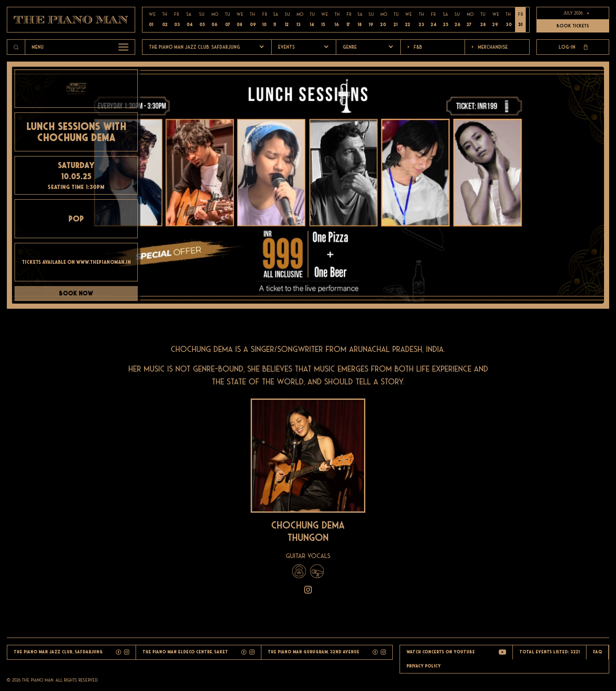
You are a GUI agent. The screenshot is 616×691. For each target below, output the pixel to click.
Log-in (573, 47)
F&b (415, 47)
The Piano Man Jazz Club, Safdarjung (194, 47)
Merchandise (490, 47)
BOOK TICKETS (573, 26)
